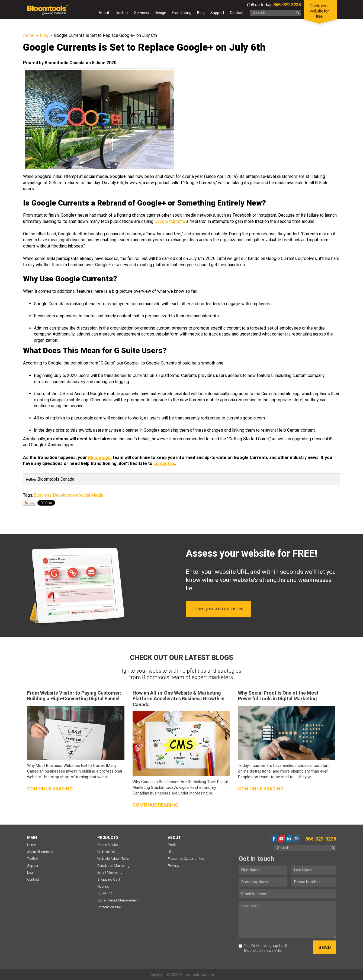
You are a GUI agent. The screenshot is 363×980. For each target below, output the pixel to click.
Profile (173, 845)
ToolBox (33, 859)
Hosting (103, 886)
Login (31, 872)
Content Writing (109, 907)
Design (160, 13)
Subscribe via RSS (30, 503)
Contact (237, 13)
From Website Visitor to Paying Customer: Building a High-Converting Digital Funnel (74, 696)
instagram (297, 839)
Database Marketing (113, 866)
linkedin (289, 839)
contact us (164, 463)
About (104, 13)
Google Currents (170, 221)
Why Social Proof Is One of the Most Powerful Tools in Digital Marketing (278, 696)
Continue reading (50, 789)
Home (91, 14)
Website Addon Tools (113, 859)
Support (217, 13)
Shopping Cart (109, 879)
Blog (201, 13)
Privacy (174, 866)
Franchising (182, 13)
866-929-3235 (287, 5)
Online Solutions (109, 845)
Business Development (56, 495)
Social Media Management (118, 900)
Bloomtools (100, 458)
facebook (274, 839)
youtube (281, 839)
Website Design (109, 852)
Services (142, 13)
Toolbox (122, 13)
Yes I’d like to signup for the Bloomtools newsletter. (265, 948)
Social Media (91, 495)
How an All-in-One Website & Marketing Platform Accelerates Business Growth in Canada (179, 699)
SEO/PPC (105, 893)
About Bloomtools (40, 852)
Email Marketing (110, 872)
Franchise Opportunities (186, 859)
